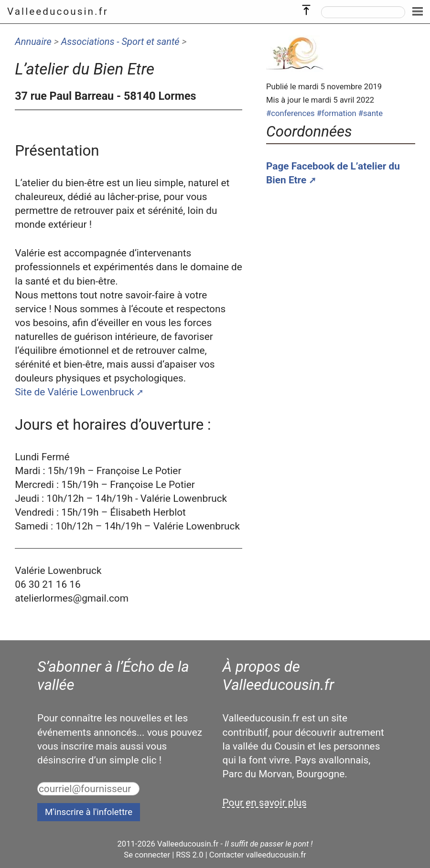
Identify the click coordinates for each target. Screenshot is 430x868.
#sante (371, 113)
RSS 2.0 (189, 855)
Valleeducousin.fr (58, 11)
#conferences (290, 113)
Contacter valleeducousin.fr (258, 855)
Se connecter (147, 855)
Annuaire (33, 42)
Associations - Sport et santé (120, 42)
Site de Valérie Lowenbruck (75, 392)
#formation (337, 113)
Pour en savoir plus (265, 803)
